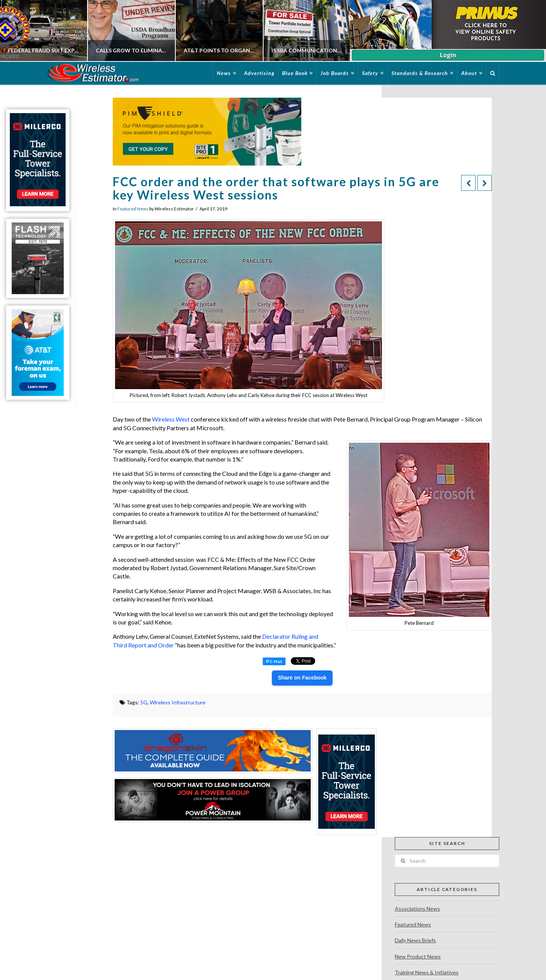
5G (144, 702)
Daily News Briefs (415, 940)
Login (448, 55)
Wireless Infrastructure (178, 702)
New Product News (418, 956)
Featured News (133, 209)
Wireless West (171, 419)
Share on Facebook (302, 678)
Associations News (417, 909)
